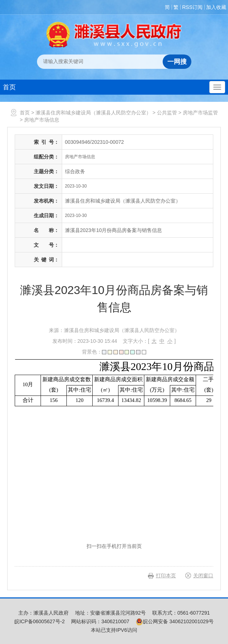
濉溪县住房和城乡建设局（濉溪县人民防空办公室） (93, 113)
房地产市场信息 (42, 120)
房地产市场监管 (200, 113)
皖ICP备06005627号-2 (39, 621)
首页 (9, 87)
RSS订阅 (192, 7)
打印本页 (166, 576)
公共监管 (167, 113)
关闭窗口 (203, 576)
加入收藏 (216, 7)
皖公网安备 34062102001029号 (175, 621)
